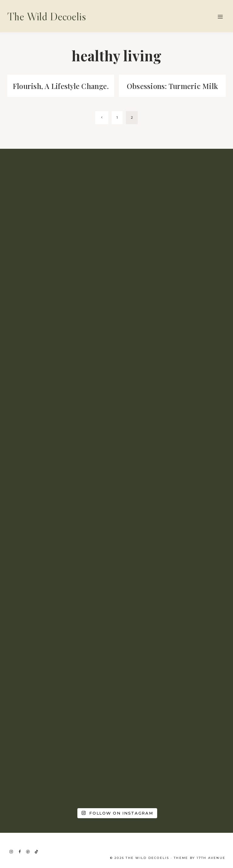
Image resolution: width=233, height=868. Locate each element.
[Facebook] (20, 852)
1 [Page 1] (117, 128)
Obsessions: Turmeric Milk (172, 86)
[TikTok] (36, 852)
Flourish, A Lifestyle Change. (61, 91)
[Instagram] (11, 852)
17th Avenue (211, 858)
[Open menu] (220, 17)
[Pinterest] (28, 852)
